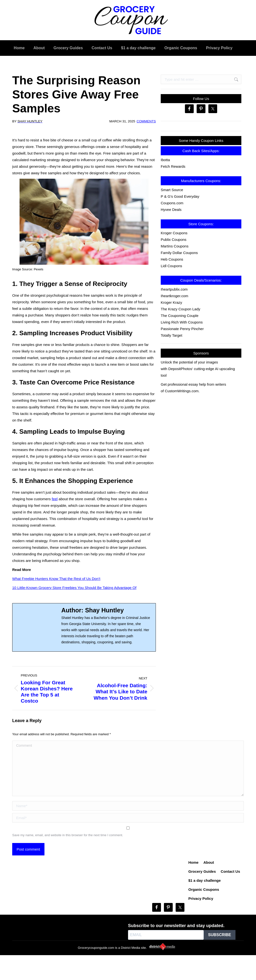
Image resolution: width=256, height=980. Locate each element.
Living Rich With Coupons (182, 322)
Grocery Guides (202, 871)
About (209, 862)
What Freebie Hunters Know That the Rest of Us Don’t (56, 579)
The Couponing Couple (180, 316)
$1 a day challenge (205, 880)
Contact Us (230, 871)
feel (55, 499)
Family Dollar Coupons (179, 253)
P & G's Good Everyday (180, 196)
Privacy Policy (201, 898)
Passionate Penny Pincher (182, 329)
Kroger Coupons (174, 233)
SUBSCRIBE (220, 935)
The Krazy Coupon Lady (181, 309)
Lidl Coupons (171, 266)
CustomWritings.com (182, 391)
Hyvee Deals (171, 210)
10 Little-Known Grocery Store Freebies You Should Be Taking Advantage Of (74, 588)
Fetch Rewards (173, 166)
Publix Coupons (174, 240)
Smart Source (172, 190)
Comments (146, 121)
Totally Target (171, 335)
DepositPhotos (180, 369)
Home (193, 862)
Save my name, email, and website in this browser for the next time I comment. (68, 835)
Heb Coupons (172, 259)
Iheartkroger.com (175, 296)
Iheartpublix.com (174, 289)
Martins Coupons (175, 246)
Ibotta (165, 160)
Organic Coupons (204, 889)
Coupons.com (172, 203)
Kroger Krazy (171, 302)
